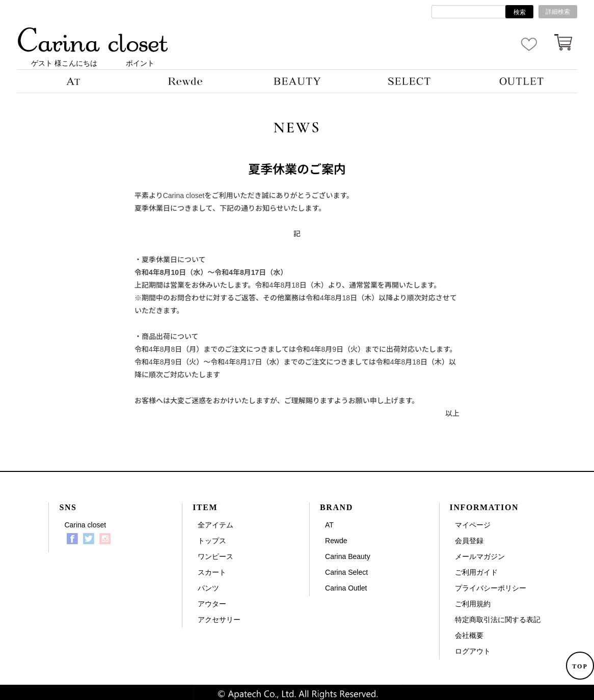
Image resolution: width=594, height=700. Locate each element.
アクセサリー (219, 620)
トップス (212, 541)
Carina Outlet (346, 588)
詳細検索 (558, 12)
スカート (212, 572)
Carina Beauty (348, 556)
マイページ (473, 525)
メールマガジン (480, 556)
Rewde (336, 541)
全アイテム (215, 525)
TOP (580, 666)
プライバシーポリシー (491, 588)
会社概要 (469, 635)
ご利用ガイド (476, 572)
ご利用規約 (473, 604)
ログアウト (473, 651)
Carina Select (346, 572)
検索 (520, 12)
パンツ (208, 588)
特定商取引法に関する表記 (498, 620)
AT (329, 525)
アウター (212, 604)
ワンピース (215, 556)
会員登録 (469, 541)
